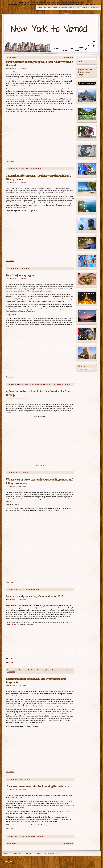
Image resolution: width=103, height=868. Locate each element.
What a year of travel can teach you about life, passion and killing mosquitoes (40, 482)
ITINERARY (63, 8)
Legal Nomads (68, 109)
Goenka (49, 670)
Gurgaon (55, 670)
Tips (29, 837)
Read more (10, 161)
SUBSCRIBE (95, 8)
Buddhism (31, 670)
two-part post (29, 111)
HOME (40, 8)
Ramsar (45, 384)
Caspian (31, 384)
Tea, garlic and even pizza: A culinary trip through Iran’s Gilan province (38, 178)
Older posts (11, 57)
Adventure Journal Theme (8, 859)
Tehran (59, 384)
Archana (25, 69)
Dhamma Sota (15, 624)
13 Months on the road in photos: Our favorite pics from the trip (38, 393)
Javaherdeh (38, 384)
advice (25, 837)
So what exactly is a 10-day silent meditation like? (35, 597)
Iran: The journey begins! (21, 275)
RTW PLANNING (75, 8)
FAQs (55, 8)
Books (26, 169)
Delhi (37, 670)
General (17, 169)
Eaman (24, 182)
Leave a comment (35, 169)
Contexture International (8, 862)
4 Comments (36, 590)
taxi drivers (52, 384)
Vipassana (69, 670)
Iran (16, 268)
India (16, 670)
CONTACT (86, 8)
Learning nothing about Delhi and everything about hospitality (36, 681)
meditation (62, 670)
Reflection (28, 590)
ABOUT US (48, 8)
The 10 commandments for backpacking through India (38, 786)
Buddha (25, 670)
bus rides (25, 384)
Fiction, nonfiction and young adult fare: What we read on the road (40, 64)
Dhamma (42, 670)
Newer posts (68, 57)
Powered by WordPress (95, 859)
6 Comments (66, 384)
